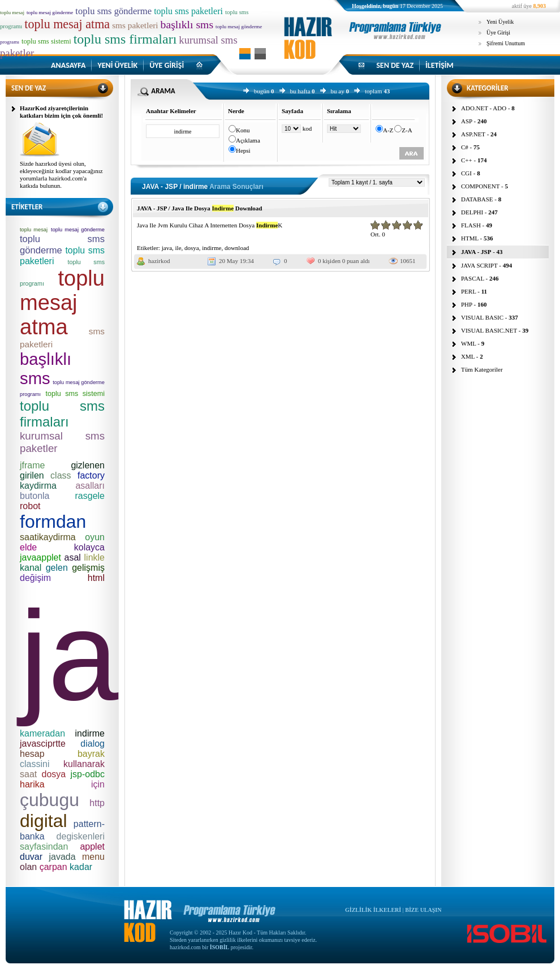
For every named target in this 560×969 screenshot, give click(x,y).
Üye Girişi (498, 33)
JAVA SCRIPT (479, 265)
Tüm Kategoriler (482, 369)
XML (468, 356)
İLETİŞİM (440, 65)
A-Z (388, 130)
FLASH (471, 225)
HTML (470, 238)
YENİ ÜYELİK (117, 65)
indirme (212, 248)
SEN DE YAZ (395, 65)
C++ (467, 160)
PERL (469, 291)
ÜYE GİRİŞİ (167, 65)
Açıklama (248, 140)
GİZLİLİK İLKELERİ (373, 910)
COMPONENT (480, 186)
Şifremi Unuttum (506, 43)
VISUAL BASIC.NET (489, 330)
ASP (467, 121)
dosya (192, 248)
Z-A (407, 130)
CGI (466, 173)
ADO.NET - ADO (484, 108)
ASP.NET (473, 134)
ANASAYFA (68, 65)
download (237, 248)
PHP (467, 304)
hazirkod (159, 261)
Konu (243, 130)
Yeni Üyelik (500, 22)
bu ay (338, 91)
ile (178, 248)
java (167, 248)
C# (465, 147)
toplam (374, 91)
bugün (262, 91)
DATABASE (477, 199)
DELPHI (472, 212)
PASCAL (473, 278)
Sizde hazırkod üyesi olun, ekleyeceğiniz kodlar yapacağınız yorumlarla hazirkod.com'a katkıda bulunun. (61, 175)
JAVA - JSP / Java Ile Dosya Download (199, 208)
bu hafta (300, 91)
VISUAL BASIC (482, 317)
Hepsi (243, 150)
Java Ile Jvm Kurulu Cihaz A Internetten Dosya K (210, 225)
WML (468, 343)
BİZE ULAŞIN (423, 910)
